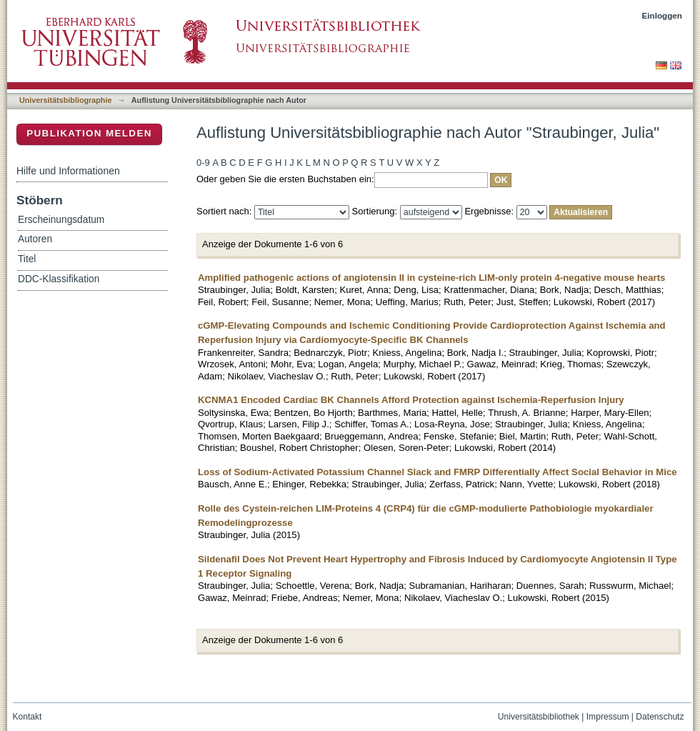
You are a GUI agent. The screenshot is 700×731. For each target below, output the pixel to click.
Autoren (35, 239)
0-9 (203, 163)
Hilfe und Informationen (68, 171)
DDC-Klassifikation (59, 279)
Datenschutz (660, 717)
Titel (27, 259)
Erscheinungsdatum (61, 220)
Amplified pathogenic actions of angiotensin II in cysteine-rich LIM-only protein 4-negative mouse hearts (431, 278)
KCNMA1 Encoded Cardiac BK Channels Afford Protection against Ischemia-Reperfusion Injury (411, 400)
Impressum (608, 717)
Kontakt (27, 717)
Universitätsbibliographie (65, 100)
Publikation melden (89, 133)
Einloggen (662, 15)
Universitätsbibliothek (539, 717)
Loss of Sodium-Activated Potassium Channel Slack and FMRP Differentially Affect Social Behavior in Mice (437, 472)
